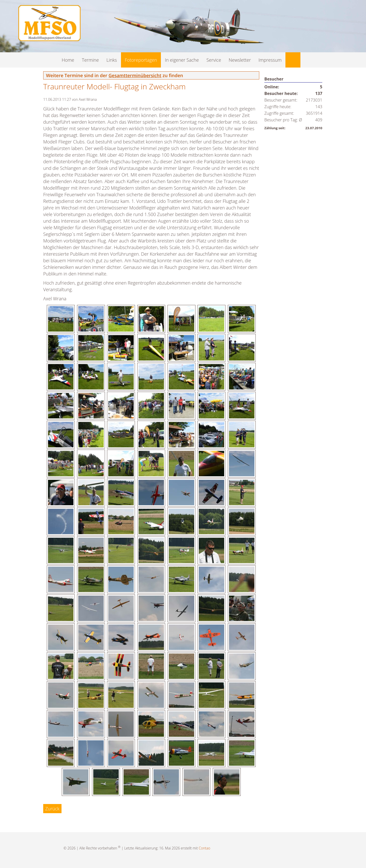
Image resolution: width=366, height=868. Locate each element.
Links (112, 60)
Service (214, 60)
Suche (293, 60)
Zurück (52, 809)
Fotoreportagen (141, 60)
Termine (90, 60)
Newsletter (240, 60)
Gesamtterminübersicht (135, 75)
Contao (204, 848)
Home (68, 60)
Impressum (270, 60)
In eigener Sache (182, 60)
